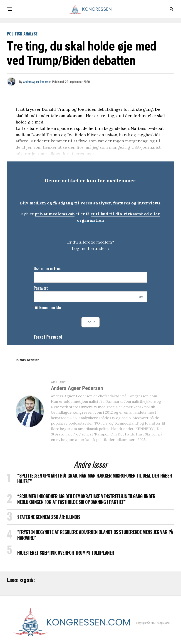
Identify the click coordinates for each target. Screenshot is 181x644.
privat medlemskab (55, 214)
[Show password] (141, 297)
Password (41, 288)
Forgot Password (48, 337)
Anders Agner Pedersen (37, 82)
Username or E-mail (49, 268)
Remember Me (48, 307)
